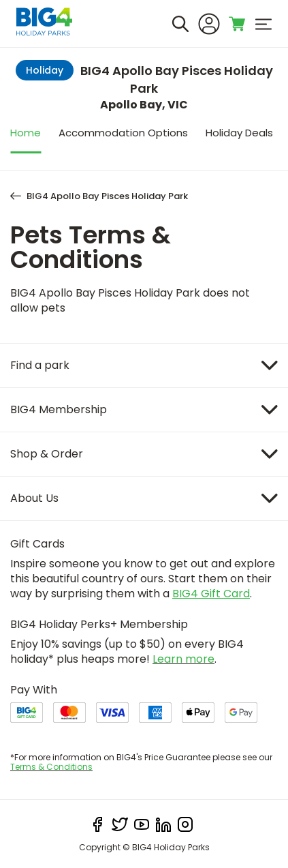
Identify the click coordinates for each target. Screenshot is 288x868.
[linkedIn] (163, 824)
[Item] (144, 365)
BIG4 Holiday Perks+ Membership (99, 624)
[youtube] (142, 824)
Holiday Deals (239, 133)
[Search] (180, 24)
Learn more (183, 659)
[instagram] (185, 824)
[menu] (263, 24)
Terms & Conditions (51, 767)
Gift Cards (37, 544)
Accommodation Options (123, 133)
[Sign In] (209, 24)
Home (26, 133)
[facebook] (98, 824)
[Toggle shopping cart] (238, 24)
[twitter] (120, 824)
